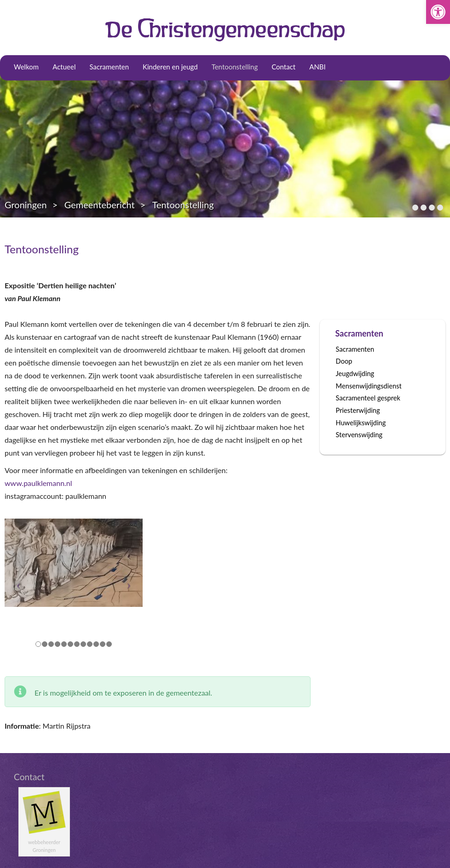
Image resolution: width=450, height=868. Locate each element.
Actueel (64, 67)
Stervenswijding (359, 435)
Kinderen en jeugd (170, 67)
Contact (283, 67)
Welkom (26, 67)
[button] (438, 12)
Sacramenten (109, 67)
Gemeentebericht (100, 205)
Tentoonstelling (235, 67)
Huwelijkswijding (361, 423)
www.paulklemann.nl (38, 483)
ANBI (317, 67)
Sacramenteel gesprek (368, 398)
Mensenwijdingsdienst (369, 386)
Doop (344, 361)
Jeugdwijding (355, 374)
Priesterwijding (358, 410)
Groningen (26, 205)
